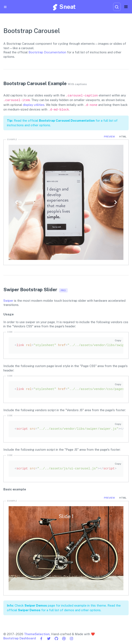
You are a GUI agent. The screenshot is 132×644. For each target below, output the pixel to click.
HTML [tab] (123, 137)
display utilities (34, 105)
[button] (17, 202)
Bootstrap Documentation (47, 52)
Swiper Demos (36, 605)
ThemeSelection (37, 634)
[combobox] (117, 7)
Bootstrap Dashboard (20, 638)
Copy (118, 340)
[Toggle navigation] (126, 7)
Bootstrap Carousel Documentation (67, 121)
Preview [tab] (109, 137)
